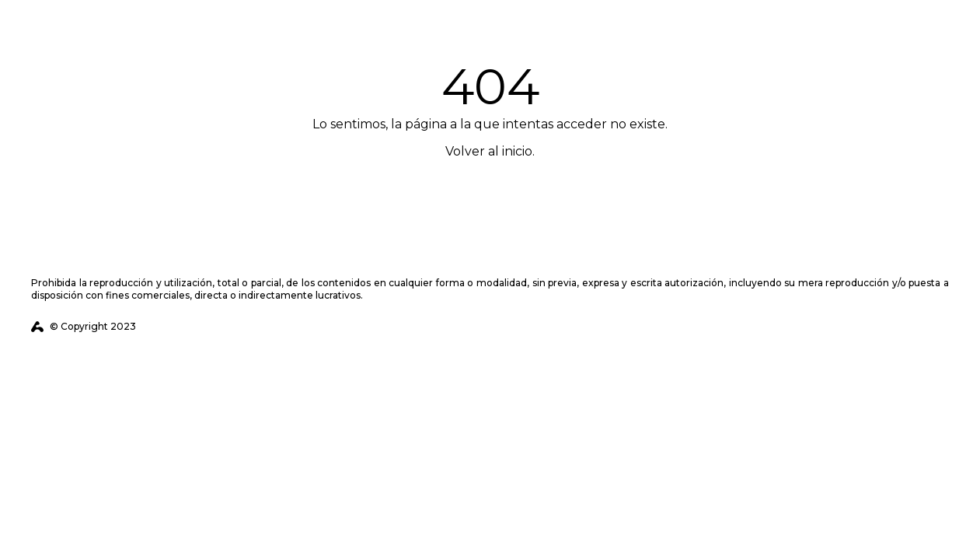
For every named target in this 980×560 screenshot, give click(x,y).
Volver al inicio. (490, 151)
